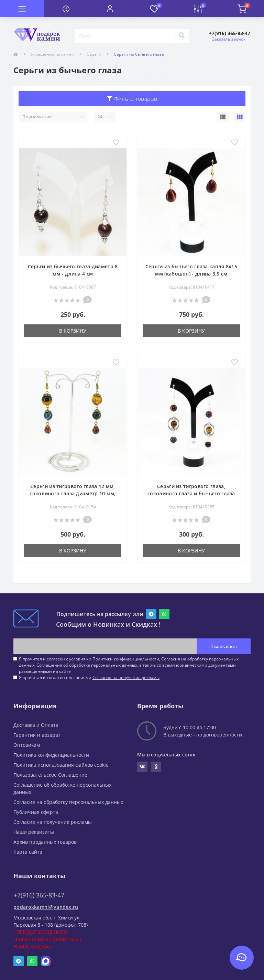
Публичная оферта (36, 812)
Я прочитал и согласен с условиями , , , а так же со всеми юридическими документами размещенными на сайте (129, 665)
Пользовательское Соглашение (50, 775)
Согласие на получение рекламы (53, 822)
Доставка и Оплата (36, 725)
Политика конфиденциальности (51, 755)
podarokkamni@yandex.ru (46, 907)
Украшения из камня (52, 54)
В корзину (73, 331)
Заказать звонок (229, 39)
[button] (110, 9)
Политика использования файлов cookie (61, 765)
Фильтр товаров (132, 99)
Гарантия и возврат (37, 735)
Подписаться (224, 646)
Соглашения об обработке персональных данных (87, 665)
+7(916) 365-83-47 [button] (39, 895)
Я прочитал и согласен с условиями (89, 677)
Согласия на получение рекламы (126, 677)
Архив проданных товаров (45, 842)
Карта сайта (28, 852)
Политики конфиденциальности (126, 659)
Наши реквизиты (34, 832)
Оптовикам (27, 745)
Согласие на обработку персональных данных (68, 802)
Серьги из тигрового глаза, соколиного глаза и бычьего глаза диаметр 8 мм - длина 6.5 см (191, 493)
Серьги (94, 54)
